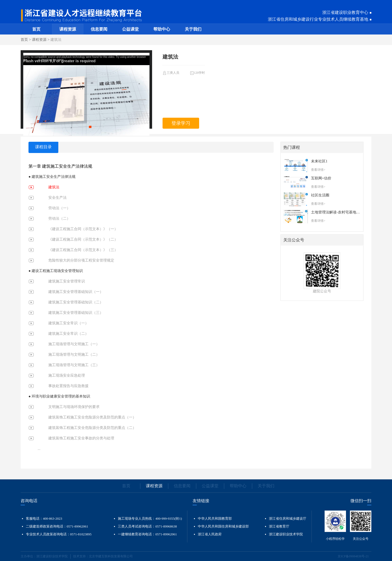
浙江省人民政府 (210, 534)
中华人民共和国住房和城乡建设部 (223, 526)
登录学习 (181, 123)
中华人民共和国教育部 (215, 518)
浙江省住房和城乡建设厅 (288, 518)
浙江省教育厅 (279, 526)
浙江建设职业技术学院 (286, 534)
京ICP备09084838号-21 (353, 556)
